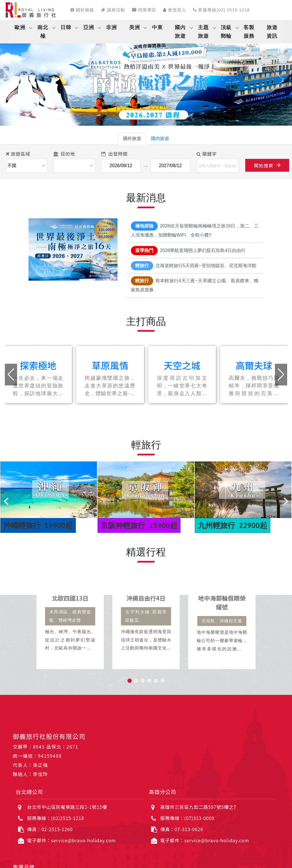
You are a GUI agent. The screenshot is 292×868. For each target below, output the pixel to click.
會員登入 (175, 10)
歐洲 (20, 27)
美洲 (135, 27)
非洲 (111, 27)
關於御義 (82, 10)
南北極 (43, 32)
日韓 (66, 27)
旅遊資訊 (272, 32)
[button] (15, 80)
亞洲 (89, 27)
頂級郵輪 (226, 32)
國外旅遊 (132, 138)
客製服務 (249, 32)
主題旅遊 (203, 32)
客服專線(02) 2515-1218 (221, 10)
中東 (157, 27)
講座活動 (113, 10)
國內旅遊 (180, 32)
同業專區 (144, 10)
